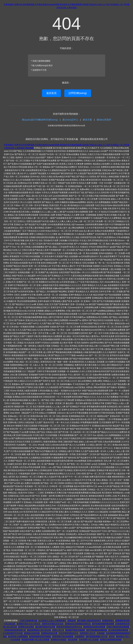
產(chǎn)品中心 (70, 120)
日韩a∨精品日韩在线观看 (118, 627)
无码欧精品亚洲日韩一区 (15, 630)
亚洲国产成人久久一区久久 (29, 624)
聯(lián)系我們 (104, 120)
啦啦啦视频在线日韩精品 (40, 636)
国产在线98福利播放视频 (103, 624)
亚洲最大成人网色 (26, 627)
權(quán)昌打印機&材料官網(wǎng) (40, 120)
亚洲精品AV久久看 (49, 633)
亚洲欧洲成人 (108, 620)
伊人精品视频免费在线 (118, 630)
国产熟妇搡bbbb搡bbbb (97, 630)
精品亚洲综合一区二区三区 (39, 630)
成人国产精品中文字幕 (45, 627)
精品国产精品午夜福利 (75, 630)
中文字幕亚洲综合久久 (69, 633)
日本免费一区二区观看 (89, 640)
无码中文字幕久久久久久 (53, 624)
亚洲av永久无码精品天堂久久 (78, 624)
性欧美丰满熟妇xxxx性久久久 (69, 627)
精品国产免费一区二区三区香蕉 (36, 640)
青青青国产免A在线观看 (63, 636)
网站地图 (29, 148)
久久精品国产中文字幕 (13, 633)
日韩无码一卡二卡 (88, 633)
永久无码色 (73, 640)
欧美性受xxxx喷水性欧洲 (94, 627)
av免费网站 (80, 636)
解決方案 (87, 120)
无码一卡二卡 (58, 630)
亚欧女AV (72, 620)
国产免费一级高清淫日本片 (89, 620)
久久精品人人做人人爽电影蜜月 (52, 620)
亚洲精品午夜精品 (59, 640)
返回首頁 (51, 93)
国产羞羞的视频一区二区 (97, 636)
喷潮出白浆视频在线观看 (111, 640)
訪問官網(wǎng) (78, 93)
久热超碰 (101, 633)
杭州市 (112, 636)
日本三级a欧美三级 (29, 620)
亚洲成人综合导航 (32, 633)
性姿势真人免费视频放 (18, 636)
